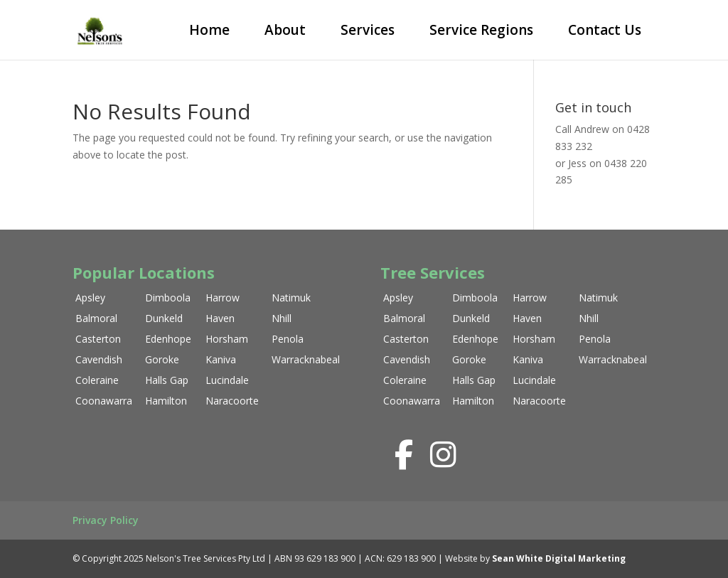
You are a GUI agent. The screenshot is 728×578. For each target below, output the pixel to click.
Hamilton (166, 401)
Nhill (282, 318)
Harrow (223, 298)
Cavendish (99, 359)
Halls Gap (167, 380)
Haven (220, 318)
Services (368, 30)
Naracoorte (232, 401)
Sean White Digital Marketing (559, 558)
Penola (288, 339)
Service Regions (481, 30)
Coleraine (97, 380)
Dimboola (168, 298)
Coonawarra (104, 401)
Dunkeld (164, 318)
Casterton (98, 339)
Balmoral (96, 318)
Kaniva (221, 359)
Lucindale (227, 380)
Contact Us (605, 30)
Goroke (162, 359)
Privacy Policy (106, 520)
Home (209, 30)
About (285, 30)
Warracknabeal (306, 359)
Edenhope (168, 339)
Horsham (227, 339)
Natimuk (291, 298)
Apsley (90, 298)
